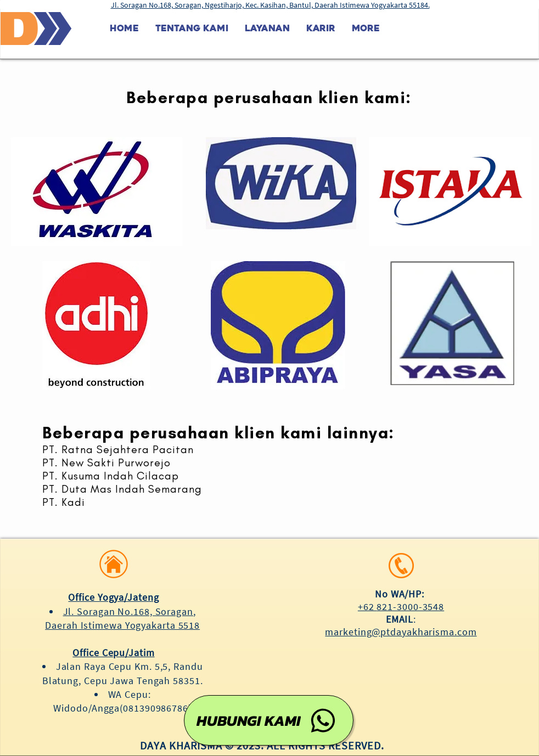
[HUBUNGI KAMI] (269, 720)
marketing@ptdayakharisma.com (401, 632)
